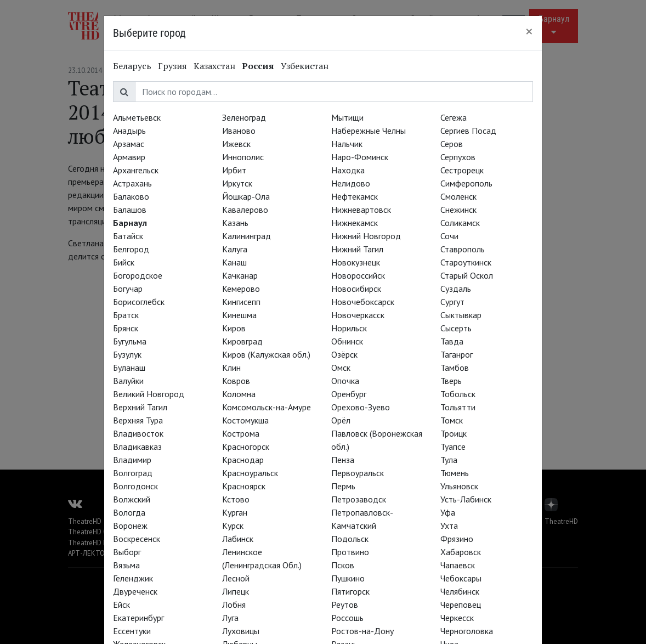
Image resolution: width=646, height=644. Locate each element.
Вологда (129, 512)
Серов (452, 144)
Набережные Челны (369, 131)
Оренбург (349, 394)
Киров (234, 328)
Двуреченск (135, 591)
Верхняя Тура (138, 420)
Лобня (234, 605)
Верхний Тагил (140, 407)
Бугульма (130, 341)
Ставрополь (463, 249)
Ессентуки (132, 631)
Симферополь (466, 183)
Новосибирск (356, 289)
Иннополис (243, 157)
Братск (126, 315)
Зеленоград (244, 117)
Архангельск (136, 170)
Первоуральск (358, 473)
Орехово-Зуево (361, 407)
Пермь (343, 486)
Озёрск (344, 354)
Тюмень (455, 473)
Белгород (131, 249)
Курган (235, 512)
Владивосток (138, 433)
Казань (235, 223)
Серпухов (458, 157)
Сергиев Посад (468, 131)
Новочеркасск (358, 315)
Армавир (129, 157)
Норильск (349, 328)
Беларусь (132, 66)
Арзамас (129, 144)
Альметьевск (137, 117)
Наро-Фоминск (360, 157)
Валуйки (128, 381)
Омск (341, 368)
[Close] (529, 31)
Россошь (347, 618)
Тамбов (455, 368)
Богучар (128, 289)
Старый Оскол (467, 275)
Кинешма (239, 315)
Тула (449, 460)
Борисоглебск (139, 302)
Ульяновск (459, 486)
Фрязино (457, 539)
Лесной (236, 578)
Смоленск (458, 196)
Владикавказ (137, 447)
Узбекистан (305, 66)
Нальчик (347, 144)
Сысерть (456, 328)
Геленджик (133, 578)
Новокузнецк (356, 262)
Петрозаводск (359, 499)
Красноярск (244, 486)
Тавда (452, 341)
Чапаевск (458, 565)
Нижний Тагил (357, 249)
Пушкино (348, 578)
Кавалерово (245, 210)
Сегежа (454, 117)
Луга (230, 618)
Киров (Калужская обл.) (266, 354)
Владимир (132, 460)
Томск (452, 420)
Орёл (341, 420)
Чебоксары (461, 578)
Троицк (454, 433)
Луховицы (241, 631)
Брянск (126, 328)
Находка (348, 170)
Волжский (132, 499)
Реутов (345, 605)
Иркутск (237, 183)
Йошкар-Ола (246, 196)
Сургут (452, 302)
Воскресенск (137, 539)
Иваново (239, 131)
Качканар (240, 275)
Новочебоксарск (363, 302)
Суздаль (456, 289)
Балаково (131, 196)
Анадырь (129, 131)
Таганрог (457, 354)
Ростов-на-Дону (362, 631)
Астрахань (132, 183)
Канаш (234, 262)
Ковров (236, 381)
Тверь (451, 381)
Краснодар (243, 460)
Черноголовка (467, 631)
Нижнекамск (355, 223)
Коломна (239, 394)
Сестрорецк (462, 170)
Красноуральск (250, 473)
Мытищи (347, 117)
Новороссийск (358, 275)
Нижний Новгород (366, 236)
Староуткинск (466, 262)
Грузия (172, 66)
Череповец (461, 605)
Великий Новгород (149, 394)
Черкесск (457, 618)
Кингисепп (241, 302)
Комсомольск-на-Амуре (267, 407)
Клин (231, 368)
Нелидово (351, 183)
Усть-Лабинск (466, 499)
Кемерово (241, 289)
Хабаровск (461, 552)
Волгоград (133, 473)
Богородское (138, 275)
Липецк (236, 591)
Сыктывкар (461, 315)
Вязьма (126, 565)
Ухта (449, 526)
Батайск (128, 236)
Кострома (241, 433)
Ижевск (236, 144)
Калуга (235, 249)
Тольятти (458, 407)
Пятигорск (350, 591)
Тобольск (458, 394)
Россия (258, 66)
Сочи (449, 236)
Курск (233, 526)
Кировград (242, 341)
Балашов (130, 210)
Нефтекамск (355, 196)
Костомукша (245, 420)
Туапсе (453, 447)
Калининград (246, 236)
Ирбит (234, 170)
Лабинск (238, 539)
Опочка (345, 381)
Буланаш (129, 368)
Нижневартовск (361, 210)
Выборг (127, 552)
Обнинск (347, 341)
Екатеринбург (138, 618)
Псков (343, 565)
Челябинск (460, 591)
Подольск (350, 539)
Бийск (124, 262)
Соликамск (460, 223)
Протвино (350, 552)
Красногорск (246, 447)
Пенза (343, 460)
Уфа (448, 512)
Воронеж (130, 526)
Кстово (236, 499)
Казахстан (214, 66)
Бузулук (127, 354)
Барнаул (130, 223)
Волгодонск (135, 486)
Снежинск (458, 210)
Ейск (121, 605)
